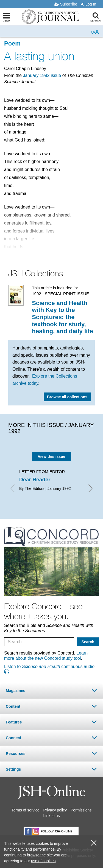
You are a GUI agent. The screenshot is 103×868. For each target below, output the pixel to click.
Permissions (81, 810)
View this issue (51, 456)
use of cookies (43, 861)
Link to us (52, 816)
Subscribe (66, 4)
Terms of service (26, 810)
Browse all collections (67, 397)
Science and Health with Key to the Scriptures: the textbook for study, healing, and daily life (62, 317)
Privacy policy (55, 810)
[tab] (51, 691)
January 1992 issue (42, 75)
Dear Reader (35, 480)
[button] (51, 691)
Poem (12, 43)
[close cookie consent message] (94, 843)
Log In (88, 4)
